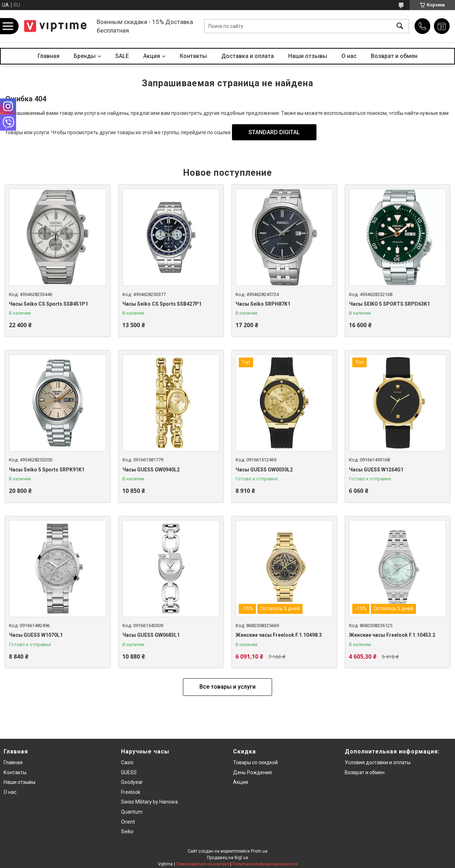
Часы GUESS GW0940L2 (151, 470)
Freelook (131, 792)
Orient (128, 822)
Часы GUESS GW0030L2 (264, 470)
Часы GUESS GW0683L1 (151, 635)
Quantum (132, 812)
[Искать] (400, 26)
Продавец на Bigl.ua (227, 858)
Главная (49, 56)
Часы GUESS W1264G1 (376, 470)
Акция (152, 56)
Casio (127, 762)
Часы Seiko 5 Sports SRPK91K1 (47, 470)
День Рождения (252, 772)
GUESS (129, 772)
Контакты (193, 56)
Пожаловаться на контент (203, 864)
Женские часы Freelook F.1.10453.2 (392, 635)
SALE (122, 56)
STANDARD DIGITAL (274, 132)
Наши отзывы (308, 56)
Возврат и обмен (394, 56)
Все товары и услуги (227, 687)
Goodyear (132, 782)
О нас (349, 56)
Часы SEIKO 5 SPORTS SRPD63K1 (389, 304)
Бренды (85, 56)
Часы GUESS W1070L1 (36, 635)
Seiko (127, 831)
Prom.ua (259, 851)
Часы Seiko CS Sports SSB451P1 (49, 304)
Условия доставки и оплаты (378, 762)
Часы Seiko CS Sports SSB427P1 (162, 304)
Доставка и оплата (248, 56)
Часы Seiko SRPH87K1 (263, 304)
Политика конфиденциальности (265, 864)
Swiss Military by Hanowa (149, 802)
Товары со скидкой (255, 762)
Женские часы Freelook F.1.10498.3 (279, 635)
